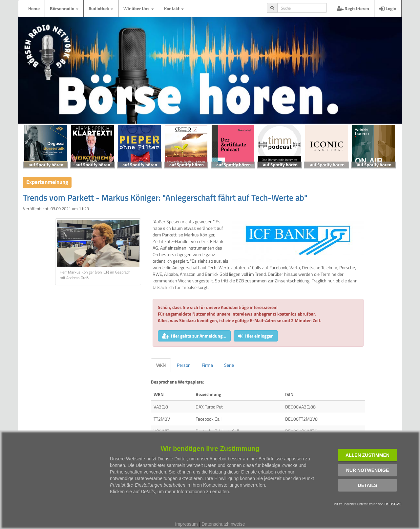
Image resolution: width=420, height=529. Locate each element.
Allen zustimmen (367, 455)
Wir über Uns (139, 8)
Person (184, 365)
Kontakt (174, 8)
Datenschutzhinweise (223, 524)
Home (34, 8)
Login (388, 8)
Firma (207, 365)
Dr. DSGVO (393, 504)
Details (368, 485)
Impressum (187, 524)
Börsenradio (64, 8)
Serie (229, 365)
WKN (161, 365)
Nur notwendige (368, 470)
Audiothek (101, 8)
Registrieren (353, 8)
